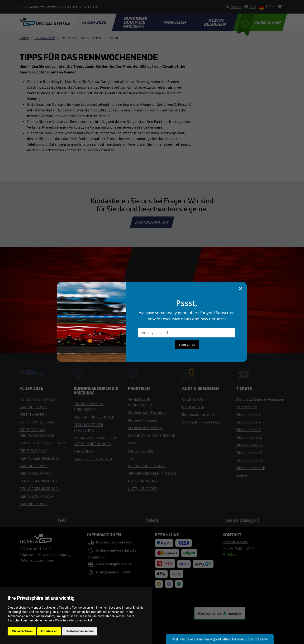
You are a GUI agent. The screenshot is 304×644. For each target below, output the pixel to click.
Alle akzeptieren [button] (22, 631)
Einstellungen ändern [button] (80, 631)
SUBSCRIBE (187, 345)
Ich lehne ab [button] (49, 631)
